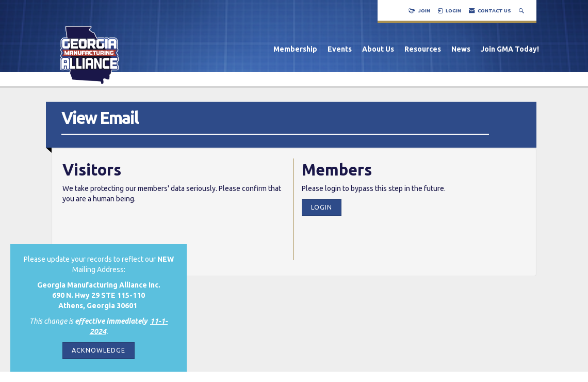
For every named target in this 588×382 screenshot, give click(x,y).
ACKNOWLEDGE (99, 350)
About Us (378, 49)
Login (322, 207)
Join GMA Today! (510, 49)
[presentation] (141, 230)
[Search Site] (522, 11)
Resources (423, 49)
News (461, 49)
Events (340, 49)
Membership (295, 49)
